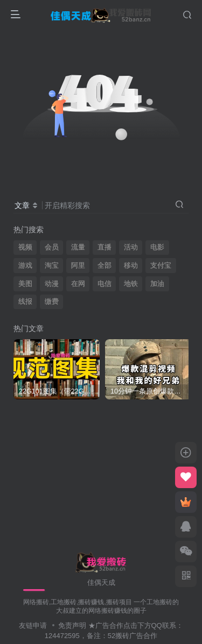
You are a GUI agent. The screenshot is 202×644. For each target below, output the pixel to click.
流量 (78, 247)
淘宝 (52, 266)
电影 (157, 247)
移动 (131, 266)
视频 (25, 247)
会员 (52, 247)
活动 (131, 247)
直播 (105, 247)
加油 (157, 284)
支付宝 (161, 266)
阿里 (78, 266)
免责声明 (72, 625)
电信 (105, 284)
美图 (25, 284)
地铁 (131, 284)
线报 (25, 302)
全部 (105, 266)
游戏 (25, 266)
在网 (78, 284)
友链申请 (33, 625)
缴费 (52, 302)
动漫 (52, 284)
